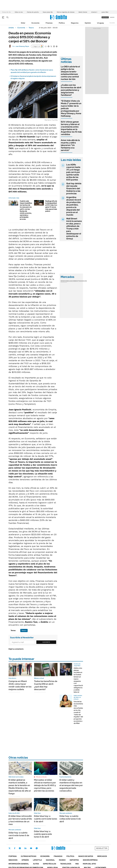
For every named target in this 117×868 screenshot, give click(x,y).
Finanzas (49, 23)
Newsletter (112, 23)
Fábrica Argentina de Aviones (66, 12)
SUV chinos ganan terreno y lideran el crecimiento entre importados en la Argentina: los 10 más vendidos (71, 128)
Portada (13, 856)
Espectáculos (50, 864)
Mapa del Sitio (89, 864)
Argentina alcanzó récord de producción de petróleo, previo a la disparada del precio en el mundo (74, 206)
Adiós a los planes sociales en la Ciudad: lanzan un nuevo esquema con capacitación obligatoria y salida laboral (79, 680)
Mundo (62, 860)
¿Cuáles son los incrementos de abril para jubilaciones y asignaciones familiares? (71, 90)
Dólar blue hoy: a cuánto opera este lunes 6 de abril (43, 834)
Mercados (102, 856)
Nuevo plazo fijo (48, 12)
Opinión (88, 23)
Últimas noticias (29, 856)
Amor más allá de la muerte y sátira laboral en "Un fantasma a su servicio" (70, 145)
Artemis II (94, 12)
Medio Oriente (83, 12)
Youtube (31, 848)
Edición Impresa (90, 860)
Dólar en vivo (19, 12)
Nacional (50, 860)
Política (62, 23)
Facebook (15, 848)
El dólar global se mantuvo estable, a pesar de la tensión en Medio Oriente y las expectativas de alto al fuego (20, 787)
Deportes (74, 860)
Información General (19, 864)
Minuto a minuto (41, 777)
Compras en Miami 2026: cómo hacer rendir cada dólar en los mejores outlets (20, 685)
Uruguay (100, 23)
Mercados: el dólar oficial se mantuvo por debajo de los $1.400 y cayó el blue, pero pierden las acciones (45, 785)
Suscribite (46, 642)
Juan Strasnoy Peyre (22, 46)
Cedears (84, 281)
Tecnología (66, 864)
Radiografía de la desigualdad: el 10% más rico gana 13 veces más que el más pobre (51, 206)
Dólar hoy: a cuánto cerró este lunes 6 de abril (19, 835)
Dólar (23, 23)
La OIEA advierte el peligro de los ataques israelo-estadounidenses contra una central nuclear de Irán (70, 73)
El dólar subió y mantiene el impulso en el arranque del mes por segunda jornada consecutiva (71, 785)
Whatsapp (37, 848)
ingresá (112, 17)
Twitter (10, 848)
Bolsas (69, 281)
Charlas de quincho (33, 12)
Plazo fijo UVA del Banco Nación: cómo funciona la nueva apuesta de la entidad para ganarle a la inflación (32, 71)
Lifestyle (37, 860)
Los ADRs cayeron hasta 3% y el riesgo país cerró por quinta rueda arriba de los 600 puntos (73, 172)
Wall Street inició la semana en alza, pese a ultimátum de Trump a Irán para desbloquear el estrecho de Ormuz (74, 229)
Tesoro (31, 28)
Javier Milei (105, 12)
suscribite (105, 17)
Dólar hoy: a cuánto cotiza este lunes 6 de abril (70, 819)
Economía (35, 23)
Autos (36, 864)
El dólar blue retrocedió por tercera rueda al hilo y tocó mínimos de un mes (20, 820)
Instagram (20, 848)
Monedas (64, 281)
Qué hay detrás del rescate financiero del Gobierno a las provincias (74, 188)
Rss (77, 864)
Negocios (75, 23)
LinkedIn (25, 848)
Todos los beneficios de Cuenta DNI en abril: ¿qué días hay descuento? (46, 685)
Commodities (76, 281)
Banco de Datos (86, 856)
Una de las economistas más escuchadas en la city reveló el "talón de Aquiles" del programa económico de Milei (79, 712)
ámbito (11, 28)
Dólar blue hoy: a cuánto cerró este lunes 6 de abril (46, 819)
